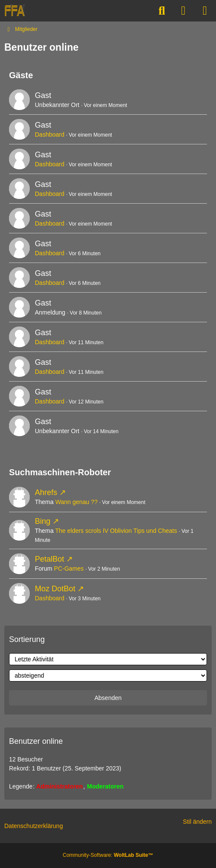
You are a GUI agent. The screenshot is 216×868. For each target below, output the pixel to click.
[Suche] (162, 11)
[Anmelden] (183, 11)
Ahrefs (46, 492)
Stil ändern (197, 822)
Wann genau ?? (76, 502)
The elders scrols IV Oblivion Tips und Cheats (116, 531)
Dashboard (50, 134)
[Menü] (205, 11)
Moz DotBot (55, 589)
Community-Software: (108, 855)
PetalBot (49, 559)
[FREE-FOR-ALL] (15, 11)
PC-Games (69, 568)
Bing (43, 521)
